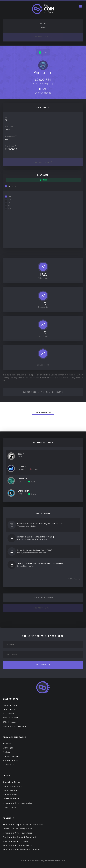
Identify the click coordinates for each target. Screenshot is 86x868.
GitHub (43, 28)
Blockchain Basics (12, 782)
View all (74, 579)
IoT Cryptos (9, 714)
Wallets (6, 752)
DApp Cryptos (10, 709)
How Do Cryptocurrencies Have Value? (22, 850)
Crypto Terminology (13, 786)
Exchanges (8, 748)
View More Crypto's (43, 598)
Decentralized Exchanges (15, 726)
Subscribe (43, 665)
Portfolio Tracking (12, 756)
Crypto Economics (12, 790)
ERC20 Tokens (10, 722)
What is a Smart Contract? (16, 841)
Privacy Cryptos (10, 718)
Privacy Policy (10, 807)
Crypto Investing (11, 799)
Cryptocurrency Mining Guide (17, 829)
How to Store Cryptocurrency (17, 845)
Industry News (10, 795)
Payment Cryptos (11, 705)
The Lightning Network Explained (19, 837)
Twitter (43, 23)
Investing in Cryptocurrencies (17, 803)
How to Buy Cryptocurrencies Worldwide (23, 825)
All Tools (7, 744)
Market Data (9, 765)
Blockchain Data (11, 760)
